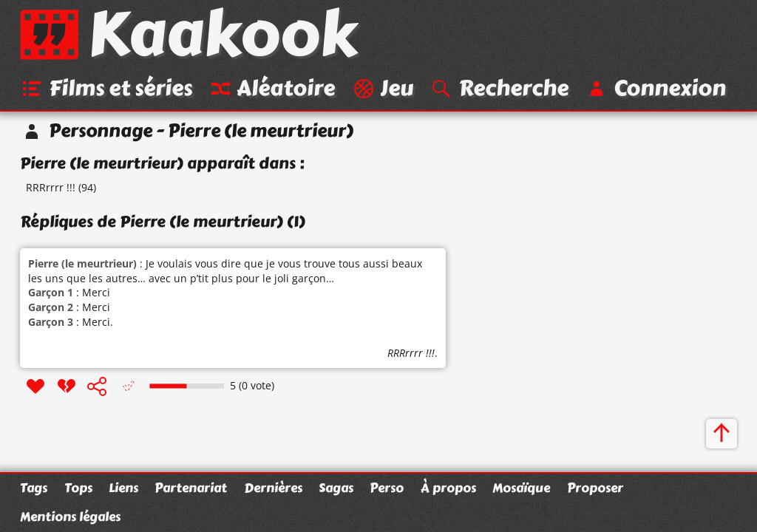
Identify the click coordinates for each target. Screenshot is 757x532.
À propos (448, 488)
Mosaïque (521, 488)
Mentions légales (70, 516)
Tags (34, 488)
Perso (387, 488)
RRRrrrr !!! (51, 187)
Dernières (273, 488)
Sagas (336, 488)
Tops (78, 488)
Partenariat (191, 488)
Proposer (595, 488)
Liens (123, 488)
